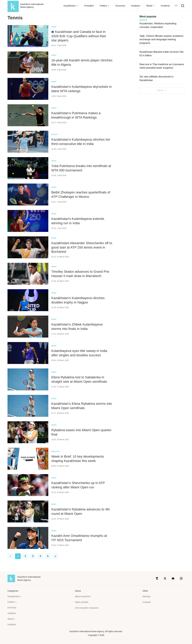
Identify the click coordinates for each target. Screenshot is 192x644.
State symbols (82, 602)
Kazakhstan (13, 596)
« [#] (10, 556)
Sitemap (146, 596)
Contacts (147, 602)
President (89, 6)
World (10, 619)
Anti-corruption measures (87, 608)
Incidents (165, 6)
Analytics (136, 6)
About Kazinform (83, 596)
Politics (11, 602)
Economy (120, 6)
